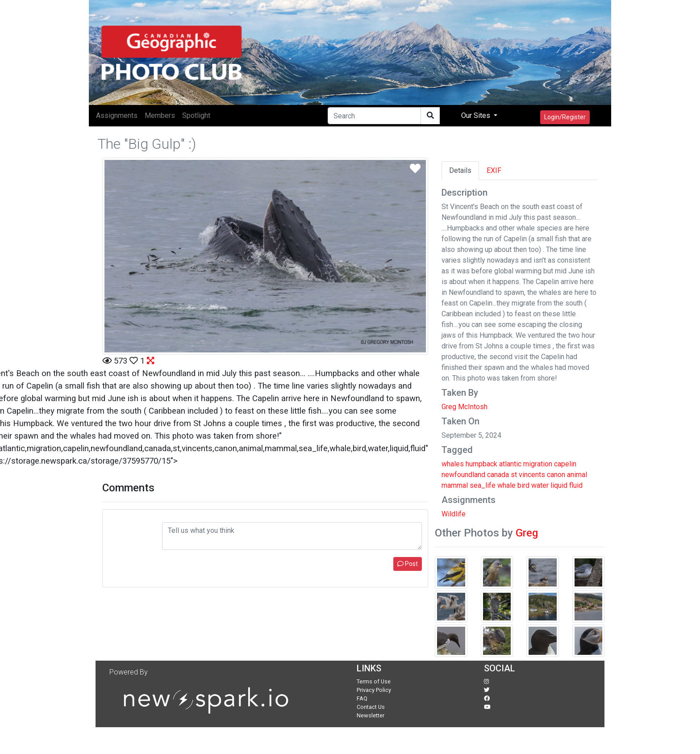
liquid (559, 485)
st (514, 475)
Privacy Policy (374, 690)
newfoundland (463, 475)
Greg (527, 533)
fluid (576, 485)
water (540, 485)
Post (408, 564)
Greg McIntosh (465, 407)
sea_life (483, 485)
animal (577, 475)
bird (523, 485)
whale (506, 485)
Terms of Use (374, 681)
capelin (565, 464)
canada (498, 475)
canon (556, 475)
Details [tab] (460, 170)
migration (538, 464)
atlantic (510, 464)
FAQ (362, 698)
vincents (532, 475)
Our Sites (477, 115)
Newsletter (371, 715)
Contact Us (371, 707)
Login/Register (565, 117)
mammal (455, 485)
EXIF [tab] (494, 170)
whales (453, 464)
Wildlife (454, 514)
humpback (481, 464)
